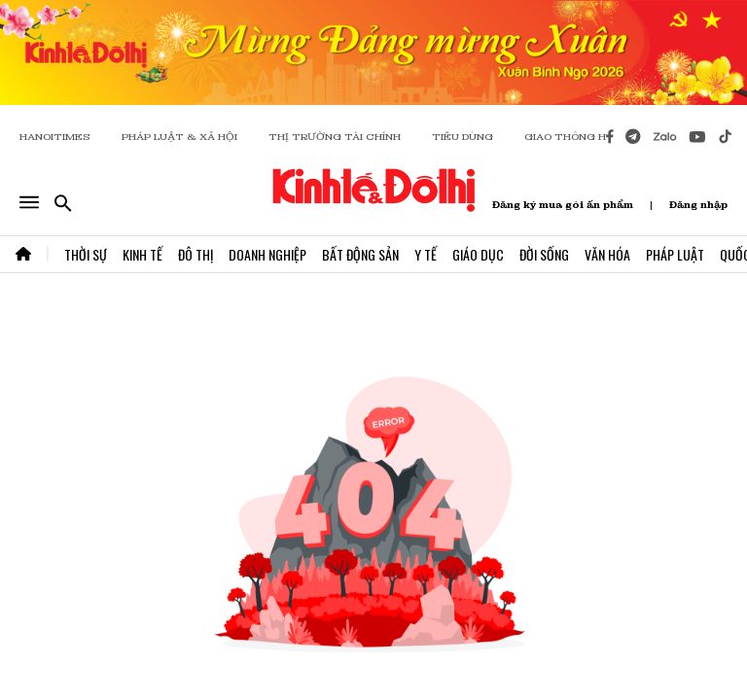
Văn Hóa (607, 254)
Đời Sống (544, 254)
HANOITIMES (55, 137)
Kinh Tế (142, 254)
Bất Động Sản (360, 254)
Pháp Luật (675, 254)
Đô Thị (196, 254)
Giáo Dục (478, 254)
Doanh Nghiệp (267, 254)
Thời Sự (86, 254)
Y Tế (426, 254)
